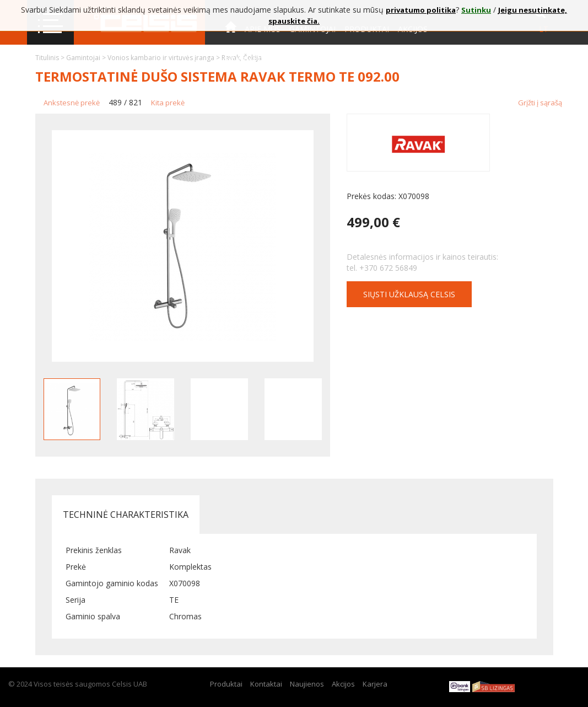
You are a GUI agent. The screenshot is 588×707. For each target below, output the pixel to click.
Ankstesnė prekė (72, 103)
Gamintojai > (87, 58)
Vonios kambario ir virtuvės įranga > (164, 58)
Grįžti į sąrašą (540, 103)
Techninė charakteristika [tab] (126, 515)
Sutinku (476, 10)
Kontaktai (247, 60)
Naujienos (307, 684)
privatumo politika (421, 10)
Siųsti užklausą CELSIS (409, 294)
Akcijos (343, 684)
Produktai (226, 684)
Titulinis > (51, 58)
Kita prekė (168, 103)
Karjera (375, 684)
